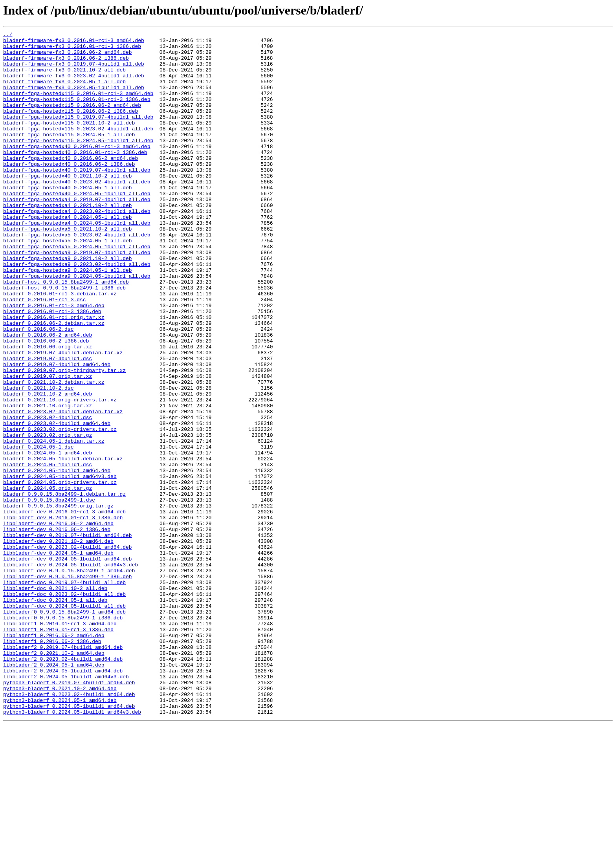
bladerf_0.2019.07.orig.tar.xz (48, 445)
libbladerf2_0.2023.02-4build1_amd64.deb (63, 785)
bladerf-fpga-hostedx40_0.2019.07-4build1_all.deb (77, 198)
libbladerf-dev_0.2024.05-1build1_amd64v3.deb (71, 672)
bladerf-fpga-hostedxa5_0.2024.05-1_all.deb (68, 283)
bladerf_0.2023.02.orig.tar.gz (48, 516)
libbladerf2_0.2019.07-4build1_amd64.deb (63, 771)
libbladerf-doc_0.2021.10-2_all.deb (55, 700)
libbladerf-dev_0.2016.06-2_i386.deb (57, 629)
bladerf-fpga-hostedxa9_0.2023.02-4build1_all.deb (77, 311)
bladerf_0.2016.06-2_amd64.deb (48, 396)
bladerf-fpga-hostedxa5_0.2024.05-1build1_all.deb (77, 290)
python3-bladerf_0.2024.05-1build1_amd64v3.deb (72, 848)
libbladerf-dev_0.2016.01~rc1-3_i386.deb (63, 615)
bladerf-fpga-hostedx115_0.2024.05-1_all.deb (69, 156)
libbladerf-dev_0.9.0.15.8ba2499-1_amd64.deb (69, 679)
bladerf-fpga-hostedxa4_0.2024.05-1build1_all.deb (77, 262)
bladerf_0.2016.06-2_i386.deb (46, 403)
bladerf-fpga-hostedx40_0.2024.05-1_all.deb (68, 219)
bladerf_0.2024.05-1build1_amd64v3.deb (60, 566)
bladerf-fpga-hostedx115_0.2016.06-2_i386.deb (71, 127)
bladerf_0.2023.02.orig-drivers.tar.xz (60, 509)
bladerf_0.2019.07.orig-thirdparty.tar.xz (64, 438)
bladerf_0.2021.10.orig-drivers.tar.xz (60, 474)
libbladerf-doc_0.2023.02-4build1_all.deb (64, 707)
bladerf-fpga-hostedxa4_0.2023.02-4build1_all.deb (77, 247)
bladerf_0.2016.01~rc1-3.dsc (45, 354)
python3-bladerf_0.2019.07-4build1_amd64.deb (69, 813)
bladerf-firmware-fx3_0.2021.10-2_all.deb (64, 78)
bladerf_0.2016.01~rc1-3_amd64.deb (54, 361)
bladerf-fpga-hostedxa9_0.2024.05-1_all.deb (68, 318)
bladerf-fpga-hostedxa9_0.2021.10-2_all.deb (68, 304)
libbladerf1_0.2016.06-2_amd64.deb (54, 757)
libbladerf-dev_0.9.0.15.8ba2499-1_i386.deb (68, 686)
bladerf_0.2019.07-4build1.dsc (48, 424)
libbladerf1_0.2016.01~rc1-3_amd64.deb (60, 742)
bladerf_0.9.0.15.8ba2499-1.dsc (49, 594)
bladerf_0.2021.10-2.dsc (38, 460)
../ (8, 35)
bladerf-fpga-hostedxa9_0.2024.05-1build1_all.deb (77, 325)
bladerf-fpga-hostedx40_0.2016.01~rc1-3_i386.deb (75, 177)
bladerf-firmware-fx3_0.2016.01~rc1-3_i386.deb (72, 49)
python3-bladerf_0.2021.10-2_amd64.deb (60, 820)
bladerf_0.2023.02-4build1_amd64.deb (57, 502)
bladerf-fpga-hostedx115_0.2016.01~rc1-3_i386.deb (77, 113)
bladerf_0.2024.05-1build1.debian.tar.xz (63, 544)
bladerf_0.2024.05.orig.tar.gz (48, 580)
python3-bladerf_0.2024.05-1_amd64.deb (60, 834)
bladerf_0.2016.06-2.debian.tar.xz (54, 382)
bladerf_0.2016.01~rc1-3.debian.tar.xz (60, 346)
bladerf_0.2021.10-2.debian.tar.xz (54, 452)
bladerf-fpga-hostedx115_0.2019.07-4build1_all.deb (78, 134)
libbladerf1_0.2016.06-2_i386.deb (52, 764)
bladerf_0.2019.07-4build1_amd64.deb (57, 431)
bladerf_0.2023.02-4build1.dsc (48, 495)
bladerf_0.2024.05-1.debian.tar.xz (54, 523)
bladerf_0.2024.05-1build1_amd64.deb (57, 559)
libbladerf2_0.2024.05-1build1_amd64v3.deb (66, 806)
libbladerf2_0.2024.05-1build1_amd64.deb (63, 799)
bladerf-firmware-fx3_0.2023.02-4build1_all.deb (74, 85)
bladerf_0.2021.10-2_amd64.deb (48, 467)
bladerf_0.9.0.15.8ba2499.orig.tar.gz (58, 601)
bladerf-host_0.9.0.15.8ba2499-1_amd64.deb (66, 332)
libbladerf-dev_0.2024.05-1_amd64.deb (58, 658)
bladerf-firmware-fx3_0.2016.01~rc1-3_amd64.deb (74, 42)
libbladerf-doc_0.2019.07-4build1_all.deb (64, 693)
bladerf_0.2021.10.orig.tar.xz (48, 481)
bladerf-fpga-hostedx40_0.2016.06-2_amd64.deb (71, 184)
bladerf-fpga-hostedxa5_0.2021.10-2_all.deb (68, 269)
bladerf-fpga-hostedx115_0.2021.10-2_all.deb (69, 141)
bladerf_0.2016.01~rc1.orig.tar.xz (54, 375)
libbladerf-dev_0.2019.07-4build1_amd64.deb (68, 636)
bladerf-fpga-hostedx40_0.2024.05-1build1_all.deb (77, 226)
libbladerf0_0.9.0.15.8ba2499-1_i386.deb (63, 735)
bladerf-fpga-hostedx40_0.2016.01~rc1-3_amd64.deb (77, 170)
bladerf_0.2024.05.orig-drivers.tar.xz (60, 573)
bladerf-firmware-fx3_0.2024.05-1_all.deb (64, 92)
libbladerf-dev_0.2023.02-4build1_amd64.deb (68, 650)
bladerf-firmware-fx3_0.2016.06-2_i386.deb (66, 64)
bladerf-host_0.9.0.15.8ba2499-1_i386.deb (64, 339)
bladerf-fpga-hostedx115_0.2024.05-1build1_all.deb (78, 163)
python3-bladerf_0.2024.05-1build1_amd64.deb (69, 841)
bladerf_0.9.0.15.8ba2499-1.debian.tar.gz (64, 587)
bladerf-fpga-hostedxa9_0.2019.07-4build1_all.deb (77, 297)
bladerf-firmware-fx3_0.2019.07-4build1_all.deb (74, 71)
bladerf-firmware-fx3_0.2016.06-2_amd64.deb (68, 57)
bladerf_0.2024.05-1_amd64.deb (48, 537)
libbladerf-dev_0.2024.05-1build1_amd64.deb (68, 665)
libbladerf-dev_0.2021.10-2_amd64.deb (58, 643)
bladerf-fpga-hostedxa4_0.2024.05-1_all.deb (68, 255)
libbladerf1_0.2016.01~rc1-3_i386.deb (58, 749)
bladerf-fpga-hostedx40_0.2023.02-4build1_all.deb (77, 212)
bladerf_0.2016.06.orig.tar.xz (48, 410)
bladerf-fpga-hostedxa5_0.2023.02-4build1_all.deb (77, 276)
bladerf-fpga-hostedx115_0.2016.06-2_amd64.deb (72, 120)
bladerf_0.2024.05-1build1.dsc (48, 551)
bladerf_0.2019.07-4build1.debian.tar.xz (63, 417)
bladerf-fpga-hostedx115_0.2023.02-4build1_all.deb (78, 148)
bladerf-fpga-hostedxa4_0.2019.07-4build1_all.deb (77, 233)
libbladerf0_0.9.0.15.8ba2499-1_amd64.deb (64, 728)
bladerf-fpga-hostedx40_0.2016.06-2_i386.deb (69, 191)
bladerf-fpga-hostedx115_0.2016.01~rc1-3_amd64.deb (78, 106)
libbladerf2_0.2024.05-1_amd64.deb (54, 792)
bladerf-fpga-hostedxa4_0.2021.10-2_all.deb (68, 240)
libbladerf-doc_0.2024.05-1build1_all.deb (64, 721)
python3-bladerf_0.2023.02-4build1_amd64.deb (69, 827)
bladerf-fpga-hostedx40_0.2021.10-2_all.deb (68, 205)
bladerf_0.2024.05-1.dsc (38, 530)
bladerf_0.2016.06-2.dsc (38, 389)
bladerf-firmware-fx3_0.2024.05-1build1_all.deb (74, 99)
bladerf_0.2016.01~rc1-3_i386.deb (52, 368)
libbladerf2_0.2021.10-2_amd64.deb (54, 778)
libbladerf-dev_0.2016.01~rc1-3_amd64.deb (64, 608)
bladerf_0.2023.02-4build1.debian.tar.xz (63, 488)
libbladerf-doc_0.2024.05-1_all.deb (55, 714)
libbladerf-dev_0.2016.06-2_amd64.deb (58, 622)
